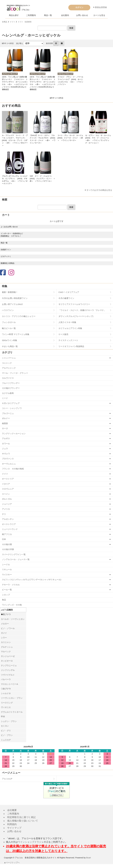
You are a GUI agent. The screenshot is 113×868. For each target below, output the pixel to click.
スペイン (6, 494)
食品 (4, 600)
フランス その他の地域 (13, 469)
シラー (4, 638)
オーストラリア (9, 524)
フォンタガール (9, 322)
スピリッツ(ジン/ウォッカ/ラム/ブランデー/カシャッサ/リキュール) (32, 580)
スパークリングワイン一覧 (14, 554)
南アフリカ (7, 534)
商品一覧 (48, 15)
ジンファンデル (8, 670)
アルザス (6, 438)
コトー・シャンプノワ (12, 408)
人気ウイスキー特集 (67, 322)
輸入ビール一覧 (9, 328)
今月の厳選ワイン (66, 298)
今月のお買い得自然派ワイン (15, 298)
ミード (5, 398)
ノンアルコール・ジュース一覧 (16, 559)
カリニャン (6, 642)
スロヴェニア (8, 489)
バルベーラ (6, 679)
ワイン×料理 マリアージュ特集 (16, 334)
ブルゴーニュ (8, 413)
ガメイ (4, 633)
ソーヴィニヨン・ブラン (12, 698)
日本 (4, 539)
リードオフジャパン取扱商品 (71, 346)
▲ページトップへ (12, 862)
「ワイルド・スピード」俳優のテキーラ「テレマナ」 (82, 310)
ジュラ (5, 449)
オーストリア (8, 479)
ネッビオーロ (7, 661)
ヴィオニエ (6, 707)
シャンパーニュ (9, 358)
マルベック (6, 651)
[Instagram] (11, 273)
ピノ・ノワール (8, 628)
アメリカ (6, 509)
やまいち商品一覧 (10, 346)
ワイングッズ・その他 (12, 605)
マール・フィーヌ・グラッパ (15, 373)
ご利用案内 (31, 15)
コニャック (7, 363)
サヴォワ (6, 454)
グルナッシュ (7, 647)
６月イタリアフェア (11, 403)
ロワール (6, 444)
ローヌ (5, 428)
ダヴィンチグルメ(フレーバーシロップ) (76, 316)
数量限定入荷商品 (7, 263)
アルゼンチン (8, 519)
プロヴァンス (8, 459)
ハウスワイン (8, 310)
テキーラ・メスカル (11, 585)
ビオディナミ (6, 256)
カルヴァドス (8, 378)
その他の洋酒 (8, 549)
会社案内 (65, 15)
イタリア (6, 484)
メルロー (5, 624)
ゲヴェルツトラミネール (12, 712)
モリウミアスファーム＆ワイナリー (74, 304)
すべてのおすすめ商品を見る (99, 190)
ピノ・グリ (6, 731)
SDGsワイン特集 (10, 340)
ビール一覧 (7, 590)
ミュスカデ (6, 740)
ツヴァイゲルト (8, 675)
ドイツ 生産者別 (25, 22)
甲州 (3, 717)
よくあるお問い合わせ (9, 227)
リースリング (7, 703)
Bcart (88, 858)
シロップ (6, 595)
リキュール (7, 569)
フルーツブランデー (11, 383)
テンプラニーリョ (9, 665)
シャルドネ (6, 693)
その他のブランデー (11, 388)
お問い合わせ (82, 15)
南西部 (5, 423)
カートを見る (99, 15)
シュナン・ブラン (9, 721)
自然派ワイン (6, 250)
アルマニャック (9, 368)
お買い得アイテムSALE (12, 304)
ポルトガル (7, 499)
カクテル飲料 (8, 393)
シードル (6, 564)
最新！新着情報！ (10, 292)
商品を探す (14, 15)
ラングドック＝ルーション (14, 433)
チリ (4, 514)
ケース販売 (63, 334)
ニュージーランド (10, 529)
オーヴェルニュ (9, 464)
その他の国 (7, 544)
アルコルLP (7, 779)
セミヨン (5, 726)
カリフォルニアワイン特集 (70, 328)
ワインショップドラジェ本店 (33, 842)
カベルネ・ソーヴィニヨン (13, 619)
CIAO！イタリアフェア (69, 292)
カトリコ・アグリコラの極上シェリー (19, 316)
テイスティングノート (68, 340)
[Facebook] (3, 273)
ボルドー (6, 418)
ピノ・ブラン (7, 735)
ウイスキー (7, 575)
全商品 (5, 22)
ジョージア (7, 504)
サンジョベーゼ (8, 656)
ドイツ (12, 22)
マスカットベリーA (9, 684)
